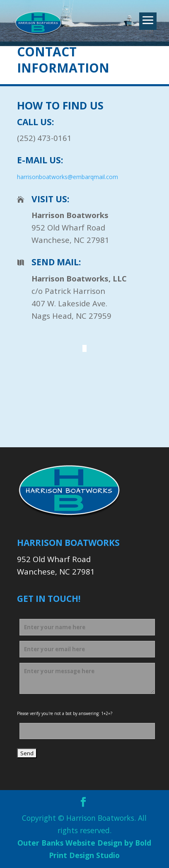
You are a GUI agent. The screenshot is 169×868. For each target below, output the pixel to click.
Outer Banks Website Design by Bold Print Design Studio (84, 849)
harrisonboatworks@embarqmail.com (68, 177)
